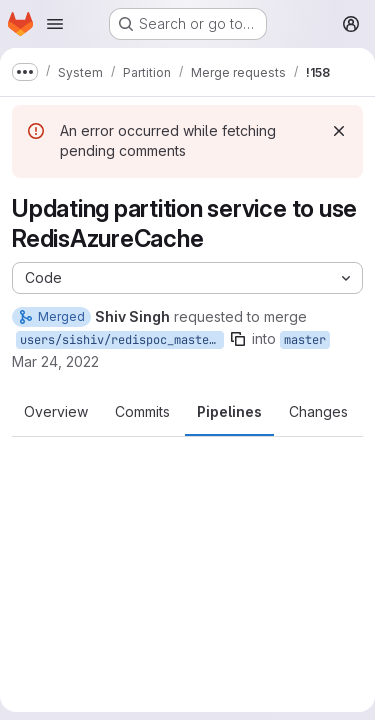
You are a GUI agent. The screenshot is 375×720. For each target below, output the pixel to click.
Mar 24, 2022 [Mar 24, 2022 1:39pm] (55, 361)
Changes (318, 411)
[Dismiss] (339, 131)
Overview (56, 411)
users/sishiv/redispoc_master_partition (122, 340)
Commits (142, 411)
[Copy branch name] (238, 339)
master (305, 340)
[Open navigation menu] (55, 24)
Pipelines (229, 411)
